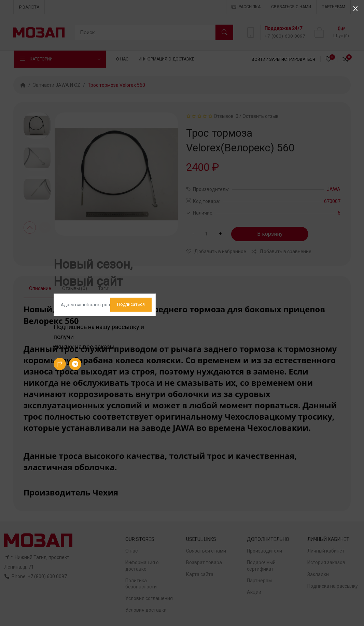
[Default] (105, 305)
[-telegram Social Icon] (75, 364)
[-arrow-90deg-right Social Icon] (60, 364)
